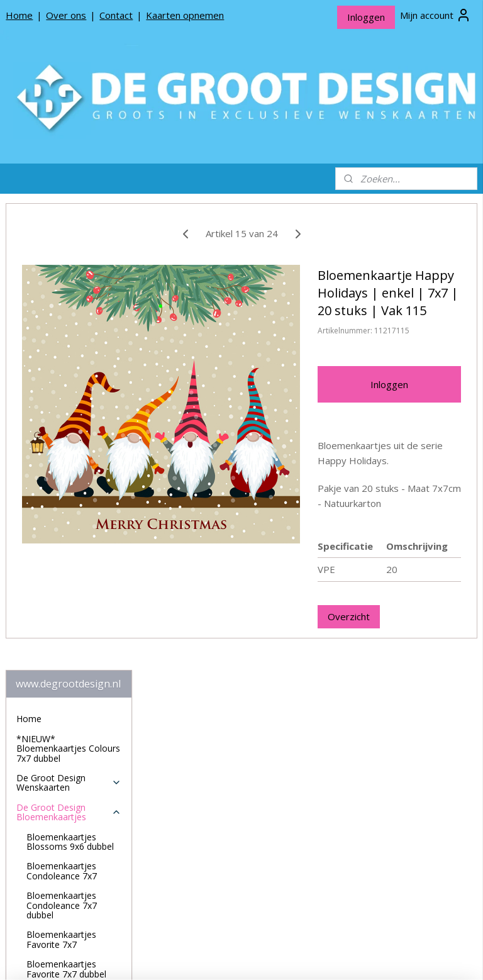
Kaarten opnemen (185, 15)
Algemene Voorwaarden (65, 883)
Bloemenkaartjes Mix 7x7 (70, 747)
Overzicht (398, 682)
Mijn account (436, 15)
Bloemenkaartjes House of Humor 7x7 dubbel (69, 595)
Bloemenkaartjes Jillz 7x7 (69, 630)
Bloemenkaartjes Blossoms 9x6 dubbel (70, 374)
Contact (116, 15)
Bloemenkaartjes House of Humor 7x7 (69, 561)
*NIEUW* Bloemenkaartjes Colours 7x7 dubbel (68, 282)
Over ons (66, 15)
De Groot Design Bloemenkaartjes (69, 345)
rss (235, 957)
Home (19, 15)
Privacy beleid (44, 863)
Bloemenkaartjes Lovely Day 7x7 (61, 688)
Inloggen (366, 17)
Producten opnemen (58, 843)
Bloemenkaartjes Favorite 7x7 (61, 472)
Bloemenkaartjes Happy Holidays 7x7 (66, 532)
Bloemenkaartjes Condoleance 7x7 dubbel (62, 438)
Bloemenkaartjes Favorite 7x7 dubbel (66, 502)
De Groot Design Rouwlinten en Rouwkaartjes (69, 781)
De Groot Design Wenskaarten (69, 316)
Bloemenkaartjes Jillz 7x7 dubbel (69, 659)
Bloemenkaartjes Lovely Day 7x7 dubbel (72, 718)
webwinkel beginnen (283, 957)
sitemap (208, 957)
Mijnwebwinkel (393, 957)
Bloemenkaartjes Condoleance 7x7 (62, 404)
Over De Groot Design (62, 823)
